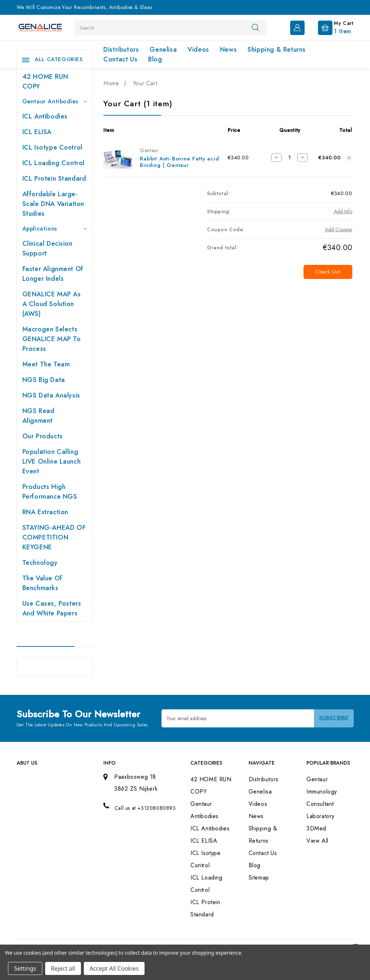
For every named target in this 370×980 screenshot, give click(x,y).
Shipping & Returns (277, 50)
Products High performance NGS (50, 492)
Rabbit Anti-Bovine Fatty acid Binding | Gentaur (179, 162)
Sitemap (259, 878)
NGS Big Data (44, 380)
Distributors (121, 50)
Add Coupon (339, 229)
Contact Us (120, 59)
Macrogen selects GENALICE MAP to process (52, 339)
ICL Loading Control (53, 163)
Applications (55, 229)
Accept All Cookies (114, 968)
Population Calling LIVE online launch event (52, 461)
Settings (25, 968)
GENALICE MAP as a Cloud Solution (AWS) (52, 304)
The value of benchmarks (42, 583)
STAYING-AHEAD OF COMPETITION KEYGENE (54, 537)
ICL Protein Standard (54, 179)
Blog (155, 59)
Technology (40, 563)
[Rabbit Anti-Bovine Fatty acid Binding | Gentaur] (289, 158)
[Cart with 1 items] (330, 27)
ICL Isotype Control (52, 147)
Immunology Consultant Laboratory (322, 804)
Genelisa (163, 50)
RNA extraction (45, 512)
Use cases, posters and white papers (52, 608)
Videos (198, 50)
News (228, 50)
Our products (43, 436)
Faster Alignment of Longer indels (53, 274)
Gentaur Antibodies (55, 101)
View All (317, 841)
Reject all (63, 968)
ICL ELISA (37, 132)
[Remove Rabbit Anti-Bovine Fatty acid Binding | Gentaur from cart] (349, 158)
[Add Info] (343, 212)
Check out (328, 272)
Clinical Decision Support (48, 248)
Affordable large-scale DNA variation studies (53, 204)
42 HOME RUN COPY (45, 81)
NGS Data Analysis (51, 395)
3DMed (316, 828)
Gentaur (317, 779)
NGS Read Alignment (38, 416)
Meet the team (46, 364)
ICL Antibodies (45, 116)
